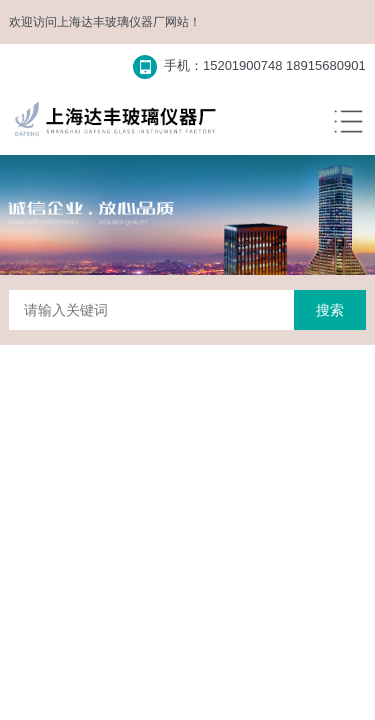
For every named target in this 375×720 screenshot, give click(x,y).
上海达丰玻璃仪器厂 (111, 22)
